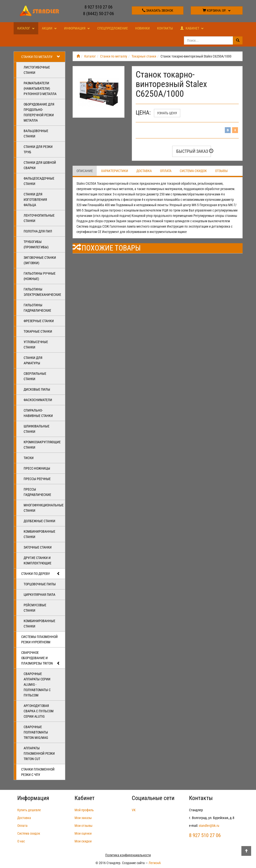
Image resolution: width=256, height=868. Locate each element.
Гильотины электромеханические (42, 292)
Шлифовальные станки (37, 429)
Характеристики (115, 171)
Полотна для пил (38, 231)
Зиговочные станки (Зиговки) (40, 260)
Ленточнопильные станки (39, 218)
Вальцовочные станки (36, 134)
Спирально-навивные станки (38, 413)
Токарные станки (38, 331)
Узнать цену (167, 113)
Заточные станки (38, 547)
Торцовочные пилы (40, 584)
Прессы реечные (37, 479)
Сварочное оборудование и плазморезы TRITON (41, 658)
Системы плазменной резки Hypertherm (39, 639)
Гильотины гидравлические (37, 308)
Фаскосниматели (38, 400)
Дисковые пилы (37, 389)
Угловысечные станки (36, 345)
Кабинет (192, 28)
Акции (49, 28)
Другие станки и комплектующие (38, 560)
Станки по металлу (41, 57)
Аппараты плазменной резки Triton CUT (39, 753)
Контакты (165, 28)
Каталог (26, 28)
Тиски (29, 458)
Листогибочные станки (37, 70)
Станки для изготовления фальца (35, 200)
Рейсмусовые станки (35, 608)
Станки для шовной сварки (40, 165)
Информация (77, 28)
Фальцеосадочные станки (39, 181)
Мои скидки (83, 841)
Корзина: (217, 10)
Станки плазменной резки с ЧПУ (38, 772)
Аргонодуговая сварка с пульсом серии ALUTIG (39, 711)
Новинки (142, 28)
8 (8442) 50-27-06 (99, 14)
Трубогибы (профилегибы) (36, 244)
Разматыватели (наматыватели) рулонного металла (40, 88)
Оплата (166, 171)
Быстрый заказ (194, 151)
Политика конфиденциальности (128, 855)
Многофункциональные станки (44, 508)
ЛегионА (155, 863)
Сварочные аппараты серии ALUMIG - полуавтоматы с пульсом (37, 685)
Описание (85, 171)
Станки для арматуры (33, 360)
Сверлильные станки (35, 376)
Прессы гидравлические (37, 492)
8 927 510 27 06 (99, 7)
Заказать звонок (158, 10)
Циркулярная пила (39, 595)
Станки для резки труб (38, 149)
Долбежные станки (39, 521)
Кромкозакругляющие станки (42, 445)
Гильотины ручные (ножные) (40, 276)
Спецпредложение (113, 28)
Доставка (144, 171)
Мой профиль (84, 810)
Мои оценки (83, 833)
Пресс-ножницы (37, 468)
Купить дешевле (29, 810)
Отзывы (221, 171)
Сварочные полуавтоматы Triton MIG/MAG (36, 732)
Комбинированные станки (39, 534)
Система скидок (193, 171)
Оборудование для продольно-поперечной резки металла (39, 112)
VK (134, 810)
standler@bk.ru (209, 826)
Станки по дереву (41, 574)
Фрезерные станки (39, 321)
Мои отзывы (84, 826)
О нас (21, 841)
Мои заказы (83, 818)
